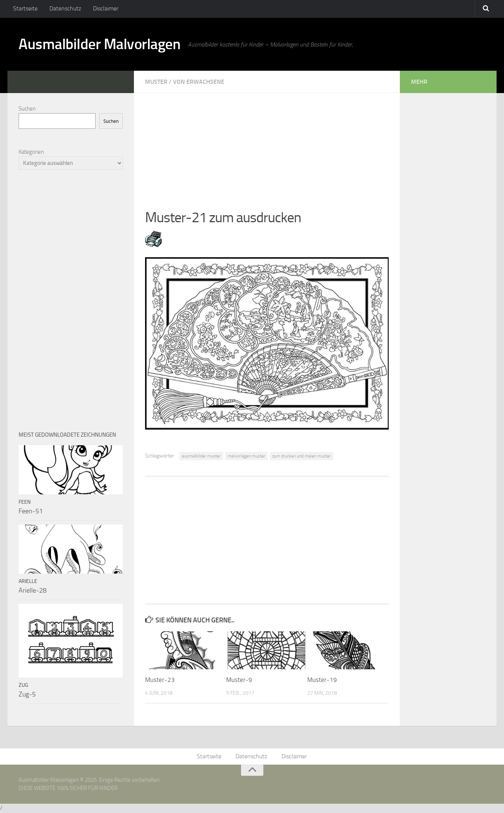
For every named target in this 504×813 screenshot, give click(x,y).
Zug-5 (27, 694)
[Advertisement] (267, 145)
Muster (156, 82)
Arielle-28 (33, 590)
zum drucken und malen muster (301, 456)
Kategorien (31, 152)
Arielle (28, 581)
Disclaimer (102, 9)
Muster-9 (239, 680)
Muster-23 (160, 680)
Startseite (25, 9)
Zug (23, 685)
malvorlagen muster (246, 456)
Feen (25, 502)
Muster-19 (322, 680)
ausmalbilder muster (201, 456)
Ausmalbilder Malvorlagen (104, 45)
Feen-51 (31, 511)
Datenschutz (63, 9)
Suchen (27, 109)
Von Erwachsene (199, 82)
